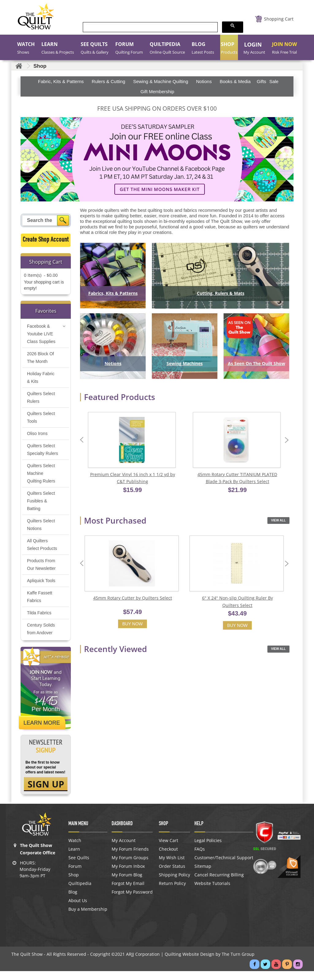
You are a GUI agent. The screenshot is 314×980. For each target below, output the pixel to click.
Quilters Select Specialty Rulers (41, 454)
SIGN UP (46, 793)
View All (278, 521)
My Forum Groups (130, 867)
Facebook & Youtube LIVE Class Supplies (41, 334)
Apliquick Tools (41, 589)
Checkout (168, 858)
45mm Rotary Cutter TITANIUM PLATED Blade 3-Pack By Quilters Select (237, 479)
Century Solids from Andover (41, 637)
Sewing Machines (185, 363)
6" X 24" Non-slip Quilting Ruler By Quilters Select (237, 603)
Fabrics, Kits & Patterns (113, 293)
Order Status (172, 875)
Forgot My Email (128, 892)
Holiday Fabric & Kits (41, 378)
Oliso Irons (37, 434)
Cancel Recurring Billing (219, 884)
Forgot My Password (132, 901)
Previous (83, 440)
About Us (78, 909)
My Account (124, 849)
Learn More (43, 731)
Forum (75, 875)
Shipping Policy (174, 884)
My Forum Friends (130, 858)
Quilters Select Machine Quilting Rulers (41, 481)
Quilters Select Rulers (41, 398)
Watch (75, 849)
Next (288, 440)
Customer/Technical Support (224, 867)
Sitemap (203, 875)
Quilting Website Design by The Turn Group (210, 963)
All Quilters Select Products (42, 553)
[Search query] (40, 220)
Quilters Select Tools (41, 418)
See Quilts (79, 867)
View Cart (168, 849)
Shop (74, 884)
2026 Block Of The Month (40, 358)
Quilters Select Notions (41, 533)
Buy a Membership (88, 918)
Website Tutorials (212, 892)
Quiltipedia (80, 892)
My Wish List (172, 867)
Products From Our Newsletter (41, 572)
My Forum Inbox (128, 875)
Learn (74, 858)
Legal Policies (208, 849)
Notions (113, 363)
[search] (150, 27)
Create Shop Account (46, 240)
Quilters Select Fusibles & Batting (41, 509)
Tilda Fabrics (39, 621)
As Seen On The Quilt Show (257, 363)
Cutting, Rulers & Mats (221, 293)
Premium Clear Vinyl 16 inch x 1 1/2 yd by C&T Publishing (133, 479)
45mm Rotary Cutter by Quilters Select (133, 599)
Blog (73, 901)
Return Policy (172, 892)
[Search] (63, 220)
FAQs (200, 858)
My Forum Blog (127, 884)
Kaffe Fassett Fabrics (40, 605)
